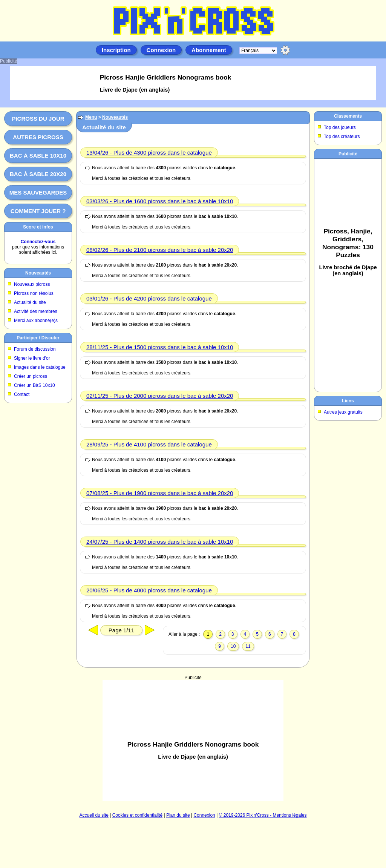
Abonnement (209, 50)
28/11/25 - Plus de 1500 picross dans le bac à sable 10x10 (160, 347)
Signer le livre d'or (32, 358)
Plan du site (178, 815)
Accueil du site (94, 815)
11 (248, 646)
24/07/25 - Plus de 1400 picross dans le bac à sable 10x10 (160, 542)
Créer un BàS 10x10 (34, 385)
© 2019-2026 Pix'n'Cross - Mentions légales (263, 815)
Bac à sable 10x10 (38, 156)
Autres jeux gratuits (343, 412)
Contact (22, 394)
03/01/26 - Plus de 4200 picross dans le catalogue (149, 298)
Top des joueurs (340, 127)
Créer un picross (31, 376)
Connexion (161, 50)
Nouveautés (38, 273)
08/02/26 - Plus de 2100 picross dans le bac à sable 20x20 (160, 250)
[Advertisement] (348, 274)
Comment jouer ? (38, 211)
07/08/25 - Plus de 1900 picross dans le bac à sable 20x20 (160, 493)
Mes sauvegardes (38, 192)
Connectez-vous (38, 242)
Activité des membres (36, 311)
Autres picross (38, 137)
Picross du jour (38, 119)
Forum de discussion (35, 349)
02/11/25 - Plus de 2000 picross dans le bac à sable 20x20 (160, 396)
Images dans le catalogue (40, 367)
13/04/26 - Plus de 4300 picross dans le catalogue (149, 153)
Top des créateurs (342, 136)
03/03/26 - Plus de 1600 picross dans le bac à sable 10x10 (160, 201)
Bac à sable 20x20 (38, 174)
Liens (348, 401)
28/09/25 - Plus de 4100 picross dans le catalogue (149, 444)
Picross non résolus (34, 293)
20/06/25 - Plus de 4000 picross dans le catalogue (149, 590)
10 (233, 646)
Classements (348, 116)
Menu (91, 117)
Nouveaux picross (32, 284)
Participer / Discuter (38, 338)
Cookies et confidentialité (137, 815)
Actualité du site (30, 302)
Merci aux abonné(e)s (36, 321)
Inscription (116, 50)
